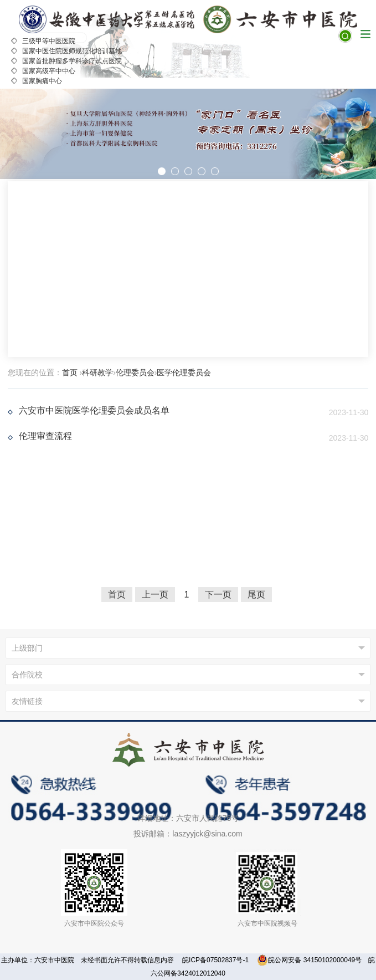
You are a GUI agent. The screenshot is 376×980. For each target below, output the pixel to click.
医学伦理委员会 (184, 372)
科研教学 (97, 372)
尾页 (256, 594)
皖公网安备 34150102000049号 (309, 960)
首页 (70, 372)
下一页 (218, 594)
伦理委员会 (135, 372)
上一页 (155, 594)
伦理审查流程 (45, 436)
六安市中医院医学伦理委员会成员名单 (94, 410)
